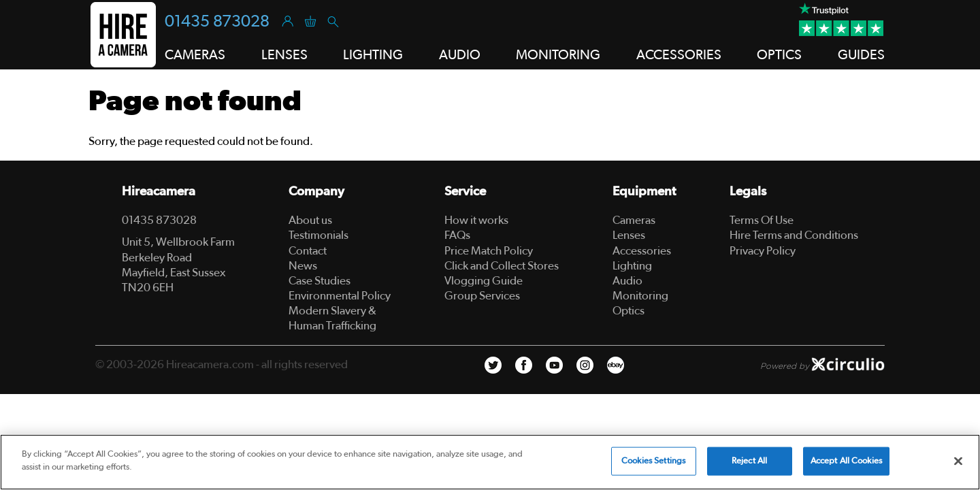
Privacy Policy (763, 251)
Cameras (634, 220)
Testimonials (318, 235)
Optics (628, 311)
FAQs (457, 235)
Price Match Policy (489, 251)
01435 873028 (217, 22)
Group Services (482, 296)
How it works (476, 220)
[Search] (332, 21)
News (303, 266)
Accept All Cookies (846, 461)
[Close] (958, 461)
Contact (308, 251)
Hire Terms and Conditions (794, 235)
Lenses (629, 235)
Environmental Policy (340, 296)
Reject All (749, 461)
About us (310, 220)
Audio (627, 281)
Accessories (642, 251)
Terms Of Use (762, 220)
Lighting (632, 266)
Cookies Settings (653, 461)
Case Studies (320, 281)
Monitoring (640, 296)
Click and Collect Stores (502, 266)
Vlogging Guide (484, 281)
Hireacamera (159, 192)
